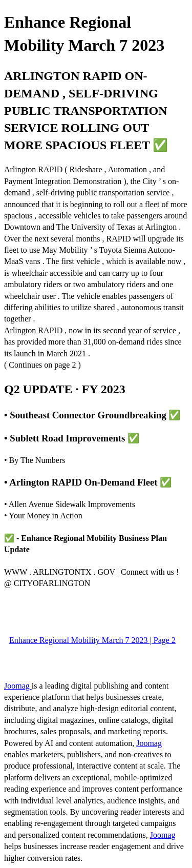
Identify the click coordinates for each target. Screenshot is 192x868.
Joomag (18, 686)
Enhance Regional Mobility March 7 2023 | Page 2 (92, 640)
